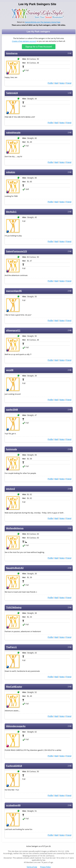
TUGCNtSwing (14, 608)
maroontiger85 (14, 291)
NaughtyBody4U (15, 568)
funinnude (11, 449)
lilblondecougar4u (16, 726)
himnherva (12, 53)
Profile (50, 83)
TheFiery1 (11, 647)
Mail (56, 83)
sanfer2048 (12, 410)
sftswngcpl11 (13, 330)
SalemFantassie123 (16, 251)
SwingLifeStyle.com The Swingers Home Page (43, 22)
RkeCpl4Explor (14, 687)
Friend (69, 83)
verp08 (10, 370)
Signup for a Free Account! (39, 47)
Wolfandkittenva (15, 528)
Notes (62, 83)
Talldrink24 (12, 93)
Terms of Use (32, 867)
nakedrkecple (13, 133)
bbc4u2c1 (11, 212)
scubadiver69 (13, 805)
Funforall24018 (14, 766)
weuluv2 (10, 489)
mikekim (11, 172)
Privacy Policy (45, 867)
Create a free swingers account (24, 41)
